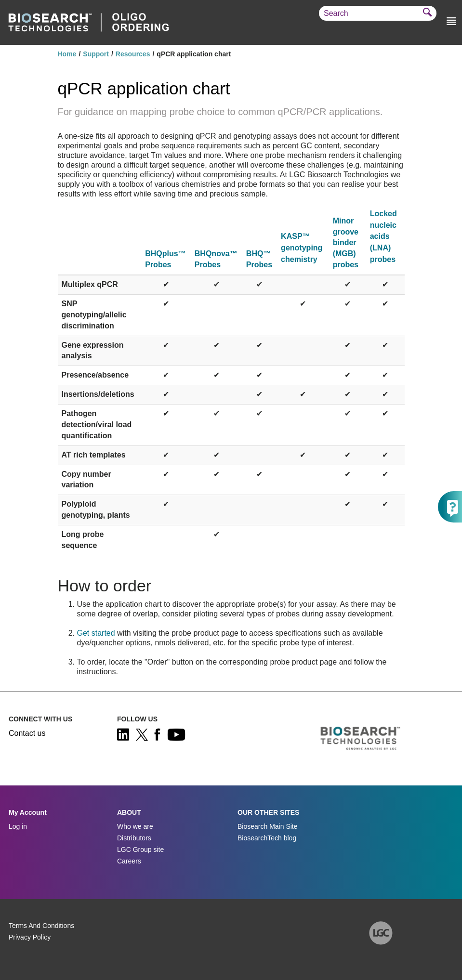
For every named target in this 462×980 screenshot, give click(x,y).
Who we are (135, 826)
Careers (129, 861)
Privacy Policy (30, 937)
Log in (18, 826)
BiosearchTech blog (267, 838)
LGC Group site (140, 849)
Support (96, 54)
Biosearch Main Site (268, 826)
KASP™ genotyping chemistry (302, 248)
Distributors (134, 838)
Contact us (27, 733)
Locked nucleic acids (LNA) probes (383, 236)
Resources (133, 54)
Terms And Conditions (41, 926)
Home (67, 54)
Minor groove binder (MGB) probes (346, 243)
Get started (96, 633)
